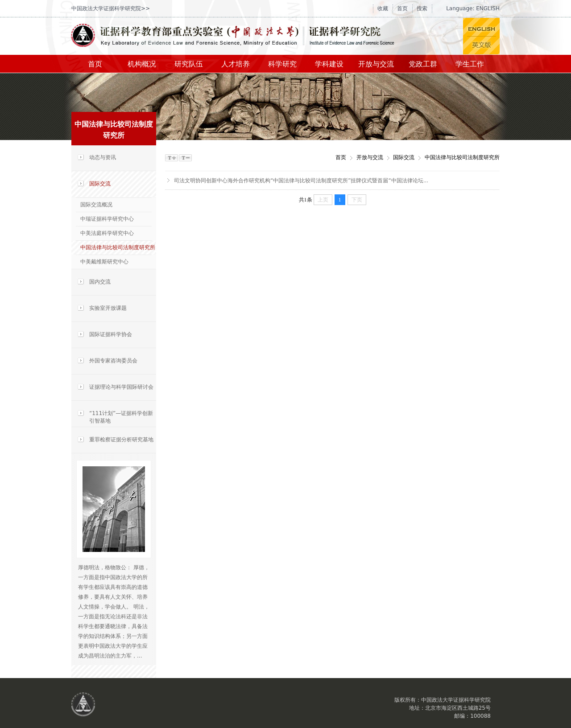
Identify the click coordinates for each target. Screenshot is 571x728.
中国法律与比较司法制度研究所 (118, 247)
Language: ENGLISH (473, 8)
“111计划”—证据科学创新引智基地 (121, 417)
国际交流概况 (96, 205)
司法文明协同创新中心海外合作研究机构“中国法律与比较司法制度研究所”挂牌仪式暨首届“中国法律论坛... (301, 181)
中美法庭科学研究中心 (107, 233)
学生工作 (470, 64)
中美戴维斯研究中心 (104, 262)
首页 (402, 8)
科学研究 (282, 64)
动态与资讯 (103, 157)
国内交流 (100, 282)
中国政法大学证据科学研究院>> (111, 8)
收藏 (383, 8)
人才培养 (236, 64)
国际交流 (100, 184)
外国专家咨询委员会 (113, 361)
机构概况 (142, 64)
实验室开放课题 (108, 308)
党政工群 (423, 64)
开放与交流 (376, 64)
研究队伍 (189, 64)
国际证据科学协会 (111, 334)
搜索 (422, 8)
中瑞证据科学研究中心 (107, 219)
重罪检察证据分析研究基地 (121, 440)
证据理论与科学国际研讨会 (121, 387)
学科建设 (329, 64)
